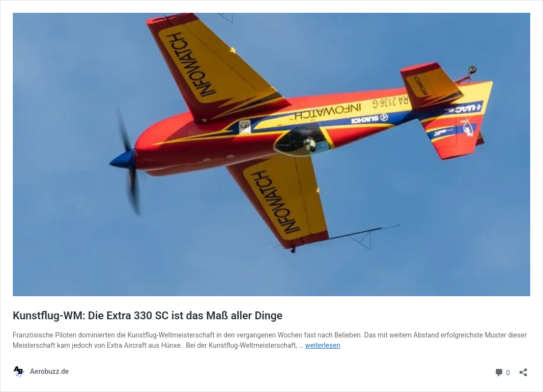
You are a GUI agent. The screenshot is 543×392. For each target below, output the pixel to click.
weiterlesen (323, 345)
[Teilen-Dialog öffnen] (523, 369)
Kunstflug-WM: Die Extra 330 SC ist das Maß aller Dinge (148, 316)
